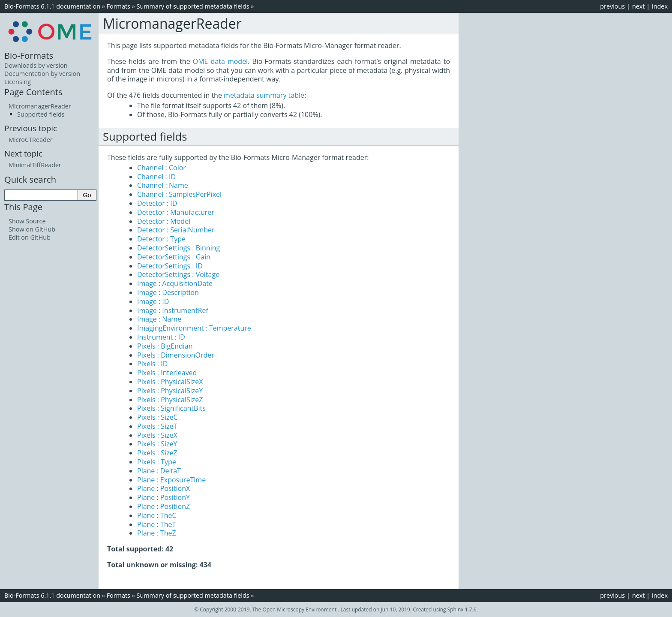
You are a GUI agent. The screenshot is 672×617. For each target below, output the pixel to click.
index (660, 6)
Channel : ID (156, 177)
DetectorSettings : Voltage (178, 274)
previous (612, 6)
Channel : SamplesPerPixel (179, 194)
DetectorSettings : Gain (174, 257)
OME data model (220, 61)
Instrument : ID (161, 337)
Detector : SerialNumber (176, 230)
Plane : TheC (157, 515)
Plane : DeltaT (159, 471)
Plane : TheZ (157, 533)
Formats (118, 6)
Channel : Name (163, 185)
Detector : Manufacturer (176, 212)
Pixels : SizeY (157, 444)
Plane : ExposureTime (171, 480)
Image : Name (159, 319)
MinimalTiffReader (35, 165)
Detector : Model (164, 221)
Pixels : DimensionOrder (176, 355)
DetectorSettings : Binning (178, 248)
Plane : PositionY (163, 497)
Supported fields (41, 114)
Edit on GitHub (30, 237)
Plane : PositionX (163, 488)
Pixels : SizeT (157, 426)
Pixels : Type (157, 462)
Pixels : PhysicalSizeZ (170, 400)
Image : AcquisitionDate (175, 283)
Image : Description (168, 292)
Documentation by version (42, 74)
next (639, 6)
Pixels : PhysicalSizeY (170, 391)
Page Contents (33, 92)
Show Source (27, 221)
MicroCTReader (31, 140)
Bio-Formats (29, 55)
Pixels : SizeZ (157, 453)
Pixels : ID (152, 364)
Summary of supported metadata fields (193, 6)
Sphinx (456, 609)
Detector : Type (161, 239)
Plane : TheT (156, 524)
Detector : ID (157, 203)
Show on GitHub (32, 229)
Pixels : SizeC (157, 417)
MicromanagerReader (40, 106)
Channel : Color (162, 168)
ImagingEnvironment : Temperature (194, 328)
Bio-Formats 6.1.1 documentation (52, 6)
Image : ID (153, 301)
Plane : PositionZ (163, 506)
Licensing (18, 82)
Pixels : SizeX (157, 435)
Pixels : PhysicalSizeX (170, 382)
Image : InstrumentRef (173, 310)
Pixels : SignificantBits (171, 408)
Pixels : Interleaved (167, 373)
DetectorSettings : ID (170, 266)
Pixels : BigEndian (165, 346)
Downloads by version (36, 65)
